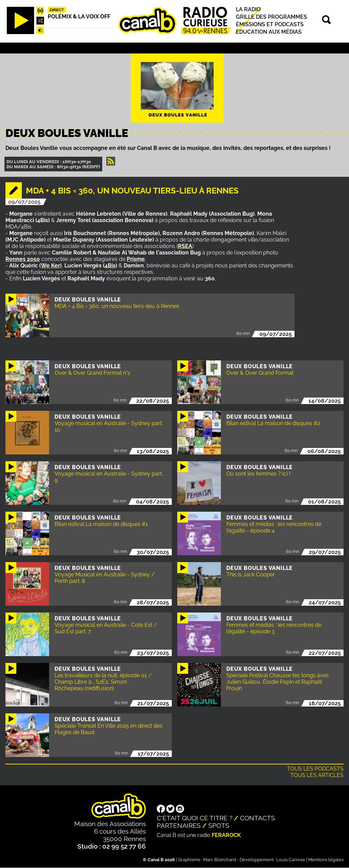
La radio (248, 9)
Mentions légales (326, 860)
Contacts (257, 818)
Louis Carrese (291, 860)
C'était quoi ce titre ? (195, 818)
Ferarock (226, 835)
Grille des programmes (271, 17)
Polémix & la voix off (79, 17)
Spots (219, 825)
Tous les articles (317, 775)
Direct (57, 10)
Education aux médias (269, 32)
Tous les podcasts (315, 769)
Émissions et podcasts (270, 24)
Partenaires (179, 825)
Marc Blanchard (219, 860)
